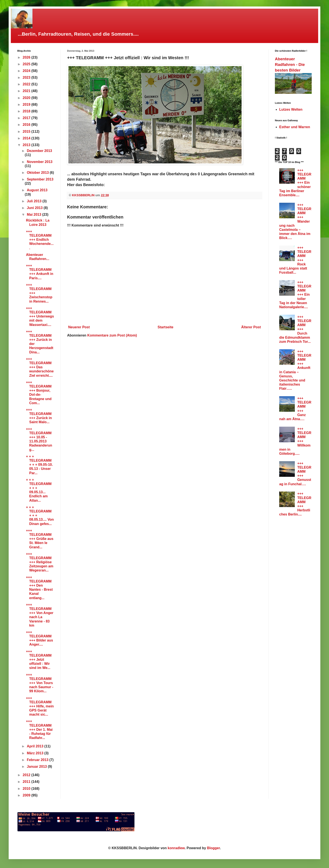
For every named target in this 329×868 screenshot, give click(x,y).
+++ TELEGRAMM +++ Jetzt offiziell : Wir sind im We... (39, 660)
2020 (27, 98)
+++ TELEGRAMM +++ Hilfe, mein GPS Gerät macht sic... (40, 706)
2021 (27, 91)
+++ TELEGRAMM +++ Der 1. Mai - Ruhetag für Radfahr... (39, 729)
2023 (27, 77)
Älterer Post (251, 327)
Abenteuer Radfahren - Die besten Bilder (290, 65)
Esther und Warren (295, 127)
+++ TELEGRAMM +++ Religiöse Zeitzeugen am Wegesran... (40, 562)
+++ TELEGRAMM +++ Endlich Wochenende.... (40, 240)
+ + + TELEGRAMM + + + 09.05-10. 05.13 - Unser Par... (39, 465)
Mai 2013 (35, 215)
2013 (27, 145)
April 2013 (36, 746)
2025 (27, 64)
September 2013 (40, 179)
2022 (27, 84)
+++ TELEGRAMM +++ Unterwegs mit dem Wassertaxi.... (40, 316)
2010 (27, 789)
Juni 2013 (35, 208)
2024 (27, 71)
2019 (27, 105)
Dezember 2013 (40, 151)
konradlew (176, 848)
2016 (27, 125)
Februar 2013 (38, 760)
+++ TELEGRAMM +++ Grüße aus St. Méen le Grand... (40, 539)
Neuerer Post (79, 327)
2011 (27, 782)
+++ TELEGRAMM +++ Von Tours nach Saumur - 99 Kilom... (40, 683)
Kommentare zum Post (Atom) (112, 335)
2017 (27, 118)
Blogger (213, 848)
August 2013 (37, 190)
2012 (27, 775)
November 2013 (40, 162)
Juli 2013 (35, 201)
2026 (27, 57)
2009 (27, 795)
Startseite (165, 327)
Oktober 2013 (38, 173)
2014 (27, 138)
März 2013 (36, 753)
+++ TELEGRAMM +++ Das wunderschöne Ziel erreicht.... (40, 367)
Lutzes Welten (291, 109)
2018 (27, 111)
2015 (27, 132)
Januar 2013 (37, 767)
